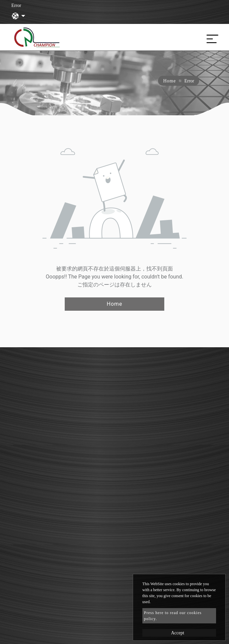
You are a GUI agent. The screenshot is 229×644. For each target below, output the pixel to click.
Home (170, 81)
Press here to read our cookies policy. (173, 616)
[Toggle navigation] (211, 37)
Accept (178, 633)
